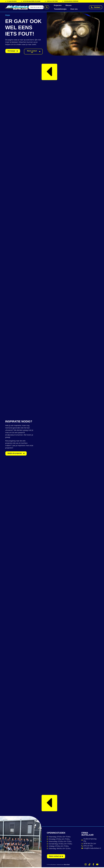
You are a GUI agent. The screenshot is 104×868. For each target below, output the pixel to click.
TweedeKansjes (60, 9)
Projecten (58, 5)
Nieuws (68, 5)
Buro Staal (67, 865)
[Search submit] (47, 7)
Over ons (74, 9)
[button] (49, 72)
